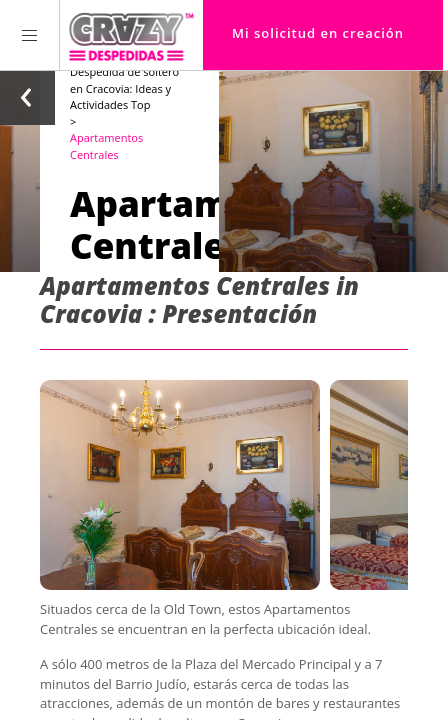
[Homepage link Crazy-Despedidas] (131, 35)
